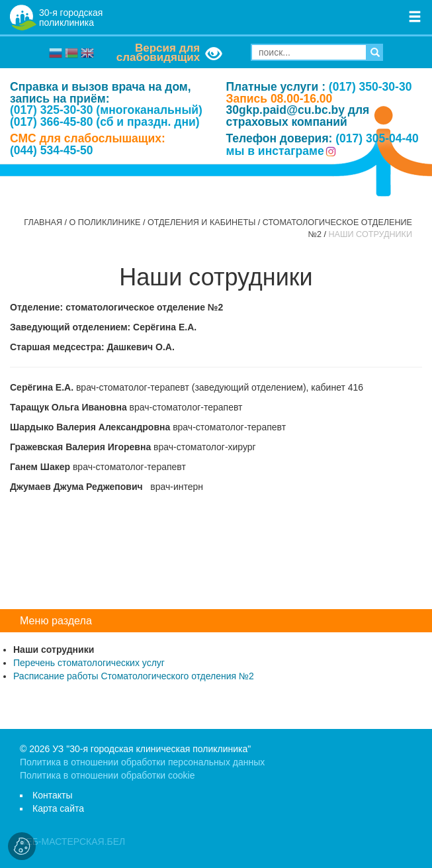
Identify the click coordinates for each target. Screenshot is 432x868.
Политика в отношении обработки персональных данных (142, 762)
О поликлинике (105, 222)
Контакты (52, 795)
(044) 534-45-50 (52, 150)
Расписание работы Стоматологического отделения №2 (134, 676)
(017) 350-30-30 (370, 87)
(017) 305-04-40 (377, 138)
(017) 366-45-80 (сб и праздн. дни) (105, 122)
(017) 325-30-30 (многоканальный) (106, 110)
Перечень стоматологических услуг (89, 663)
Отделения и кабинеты (201, 222)
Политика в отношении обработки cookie (107, 775)
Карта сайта (58, 808)
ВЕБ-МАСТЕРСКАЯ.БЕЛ (72, 842)
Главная (43, 222)
